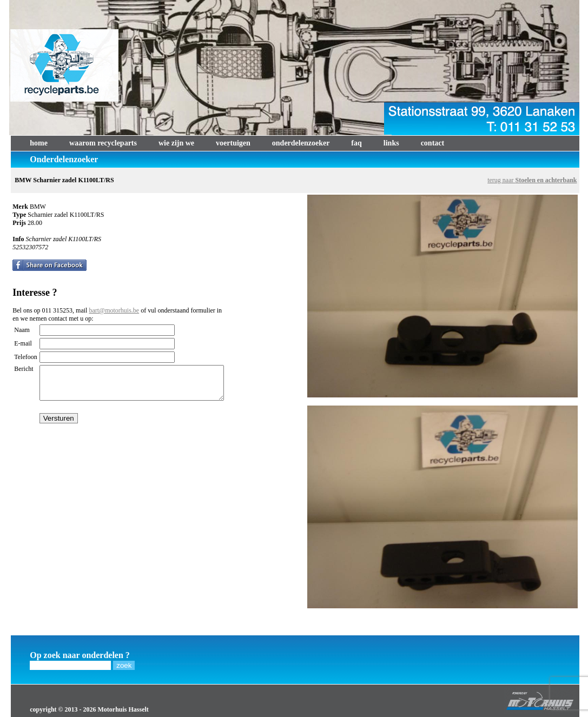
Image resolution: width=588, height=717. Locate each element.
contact (433, 143)
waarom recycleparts (103, 143)
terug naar (532, 180)
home (39, 143)
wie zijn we (176, 143)
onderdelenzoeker (301, 143)
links (391, 143)
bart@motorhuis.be (114, 310)
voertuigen (233, 143)
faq (356, 143)
